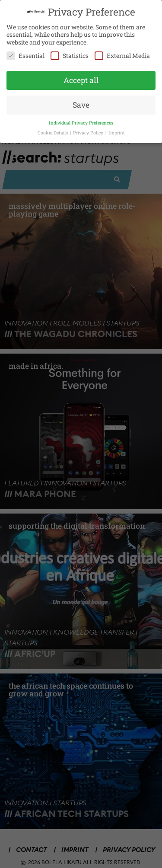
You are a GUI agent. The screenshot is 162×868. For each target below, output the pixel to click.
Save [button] (81, 102)
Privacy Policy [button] (89, 130)
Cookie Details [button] (53, 130)
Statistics (70, 53)
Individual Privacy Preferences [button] (81, 120)
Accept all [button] (81, 78)
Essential (25, 53)
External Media (122, 53)
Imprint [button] (117, 130)
